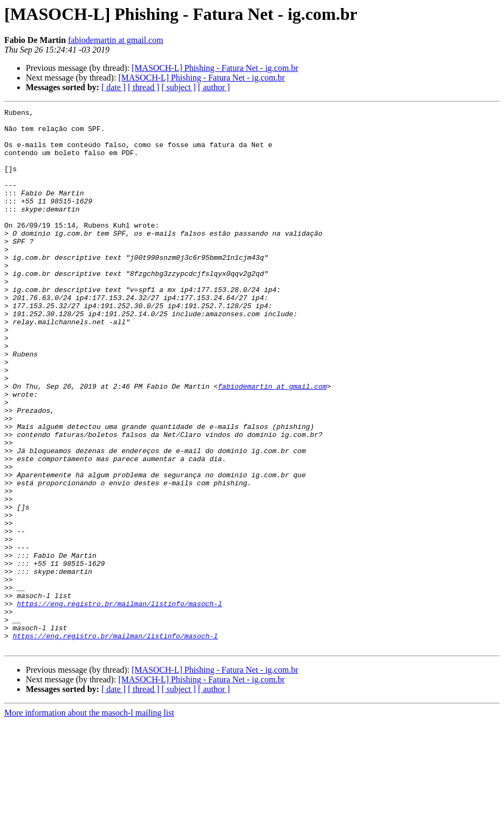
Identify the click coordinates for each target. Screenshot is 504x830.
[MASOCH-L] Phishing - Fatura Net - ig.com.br (215, 68)
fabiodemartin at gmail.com (116, 40)
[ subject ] (179, 87)
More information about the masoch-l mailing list (89, 821)
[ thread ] (144, 87)
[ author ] (214, 87)
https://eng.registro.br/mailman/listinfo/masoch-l (119, 703)
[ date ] (114, 87)
